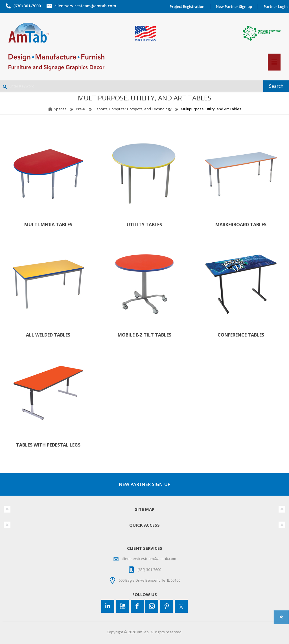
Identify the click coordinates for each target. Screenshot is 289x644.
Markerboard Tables (241, 225)
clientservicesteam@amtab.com (85, 6)
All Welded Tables (48, 335)
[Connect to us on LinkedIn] (108, 606)
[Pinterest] (167, 606)
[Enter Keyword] (132, 86)
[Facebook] (137, 606)
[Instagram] (152, 606)
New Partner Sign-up (234, 6)
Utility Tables (144, 225)
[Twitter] (181, 606)
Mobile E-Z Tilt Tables (144, 335)
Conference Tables (241, 335)
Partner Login (276, 6)
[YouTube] (122, 606)
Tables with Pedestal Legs (48, 445)
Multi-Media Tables (48, 225)
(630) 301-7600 (27, 6)
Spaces (60, 109)
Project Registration (187, 6)
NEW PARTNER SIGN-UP (145, 484)
